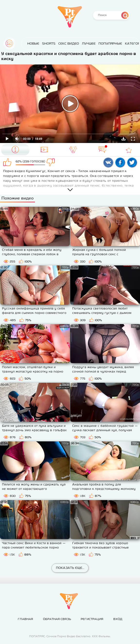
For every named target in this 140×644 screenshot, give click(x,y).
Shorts (49, 44)
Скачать (123, 139)
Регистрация (92, 619)
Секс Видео (69, 44)
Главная (9, 43)
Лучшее (89, 44)
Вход (118, 619)
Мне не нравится (53, 163)
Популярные (110, 44)
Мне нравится (8, 163)
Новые (33, 44)
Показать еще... (70, 568)
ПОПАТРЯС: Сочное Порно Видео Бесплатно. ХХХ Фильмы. (70, 636)
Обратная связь (57, 619)
